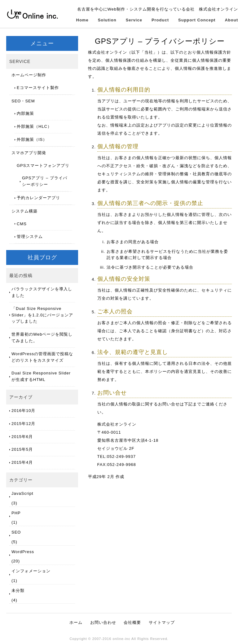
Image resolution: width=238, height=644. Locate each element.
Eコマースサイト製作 (38, 88)
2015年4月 (22, 462)
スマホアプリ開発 (29, 153)
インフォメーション (31, 571)
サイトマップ (162, 622)
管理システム (30, 237)
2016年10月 (23, 411)
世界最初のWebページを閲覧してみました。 (42, 338)
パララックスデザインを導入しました (42, 292)
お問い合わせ (103, 622)
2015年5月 (22, 449)
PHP (16, 513)
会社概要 (132, 622)
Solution (107, 20)
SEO (16, 532)
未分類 (18, 590)
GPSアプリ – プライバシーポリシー (45, 181)
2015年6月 (22, 437)
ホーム (76, 622)
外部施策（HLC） (34, 126)
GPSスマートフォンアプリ (43, 165)
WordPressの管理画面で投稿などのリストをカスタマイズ (42, 357)
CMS (22, 224)
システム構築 (24, 211)
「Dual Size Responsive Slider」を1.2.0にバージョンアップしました (42, 315)
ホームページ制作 (29, 75)
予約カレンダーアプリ (38, 198)
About (231, 20)
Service (134, 20)
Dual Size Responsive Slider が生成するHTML (41, 376)
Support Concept (197, 20)
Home (82, 20)
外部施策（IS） (32, 139)
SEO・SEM (23, 101)
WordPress (23, 552)
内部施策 (25, 113)
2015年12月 (23, 424)
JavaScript (22, 493)
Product (160, 20)
